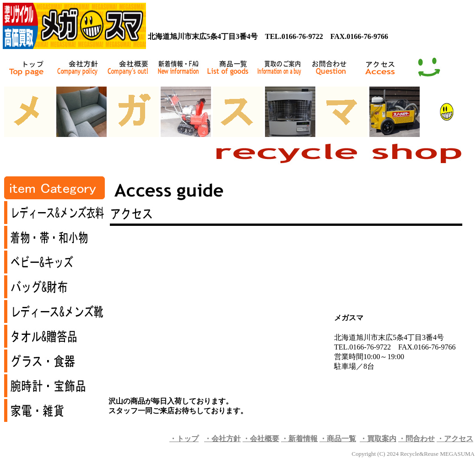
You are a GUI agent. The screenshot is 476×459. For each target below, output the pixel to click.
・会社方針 (222, 439)
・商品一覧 (338, 439)
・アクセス (455, 439)
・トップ (184, 439)
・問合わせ (416, 439)
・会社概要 (261, 439)
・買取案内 (378, 439)
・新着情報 (299, 439)
